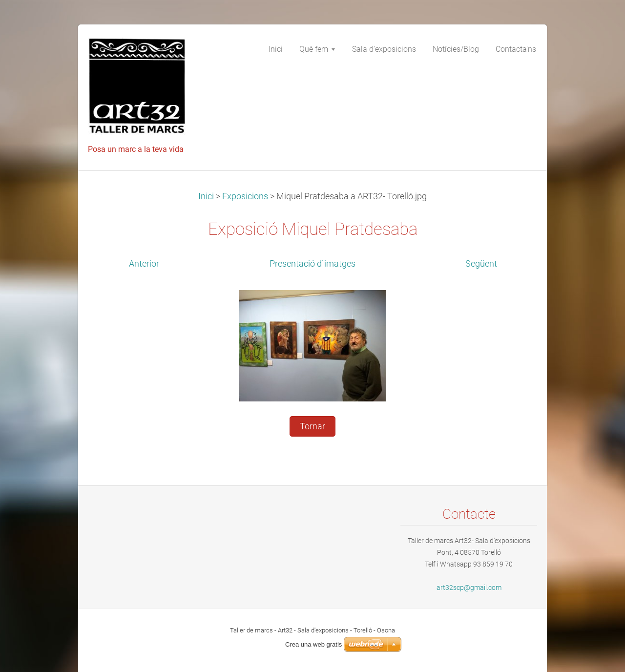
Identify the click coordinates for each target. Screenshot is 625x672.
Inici (206, 196)
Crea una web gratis (313, 644)
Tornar (312, 426)
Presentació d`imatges (312, 264)
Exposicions (245, 196)
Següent (481, 264)
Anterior (144, 264)
